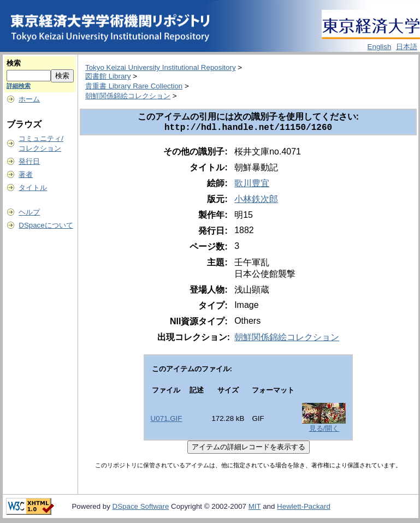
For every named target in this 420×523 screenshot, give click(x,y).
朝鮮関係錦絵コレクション (128, 96)
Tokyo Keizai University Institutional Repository (161, 67)
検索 (14, 63)
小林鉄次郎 (256, 201)
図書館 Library (108, 76)
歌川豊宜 (252, 185)
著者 (26, 174)
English (380, 47)
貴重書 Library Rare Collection (134, 86)
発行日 (29, 161)
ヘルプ (29, 212)
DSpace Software (141, 509)
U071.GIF (167, 421)
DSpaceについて (46, 225)
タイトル (33, 188)
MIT (255, 509)
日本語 (407, 47)
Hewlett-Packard (304, 509)
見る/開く (324, 430)
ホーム (29, 99)
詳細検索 (19, 86)
